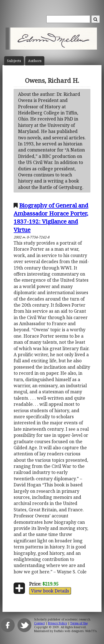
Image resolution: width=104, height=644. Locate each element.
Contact (40, 623)
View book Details (50, 591)
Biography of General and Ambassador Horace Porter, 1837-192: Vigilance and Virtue (51, 217)
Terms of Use (79, 623)
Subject (14, 61)
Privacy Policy (58, 623)
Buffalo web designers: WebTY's (75, 631)
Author (35, 61)
